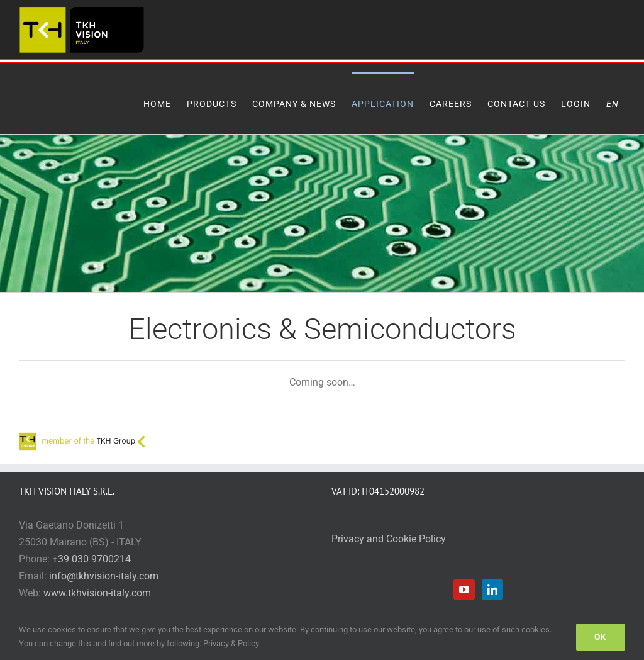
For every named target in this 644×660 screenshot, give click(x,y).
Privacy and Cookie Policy (389, 539)
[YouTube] (464, 590)
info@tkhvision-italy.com (104, 576)
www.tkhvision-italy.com (97, 593)
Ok (601, 637)
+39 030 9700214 (92, 559)
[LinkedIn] (492, 590)
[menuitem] (616, 103)
